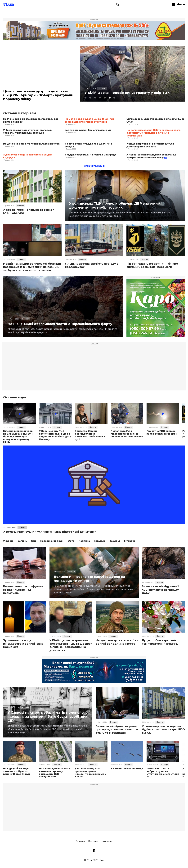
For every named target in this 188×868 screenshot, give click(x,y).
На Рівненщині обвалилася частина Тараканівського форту (60, 324)
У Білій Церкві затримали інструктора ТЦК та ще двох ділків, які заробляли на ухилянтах (71, 645)
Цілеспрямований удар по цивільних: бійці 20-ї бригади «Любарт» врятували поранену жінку (38, 95)
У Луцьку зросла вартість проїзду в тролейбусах (92, 265)
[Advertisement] (94, 368)
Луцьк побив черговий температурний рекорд (160, 642)
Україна (8, 541)
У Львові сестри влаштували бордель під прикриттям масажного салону (151, 156)
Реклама (93, 841)
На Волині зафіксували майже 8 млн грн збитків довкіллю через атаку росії (89, 120)
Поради (165, 765)
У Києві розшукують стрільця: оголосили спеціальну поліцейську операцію (28, 132)
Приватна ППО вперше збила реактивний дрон (162, 432)
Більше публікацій (94, 166)
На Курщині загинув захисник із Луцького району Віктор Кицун (17, 771)
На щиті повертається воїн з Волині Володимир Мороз (117, 642)
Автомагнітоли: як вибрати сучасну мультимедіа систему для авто (163, 773)
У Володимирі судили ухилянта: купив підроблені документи (50, 532)
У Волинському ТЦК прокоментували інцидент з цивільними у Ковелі (90, 773)
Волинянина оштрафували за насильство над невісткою (23, 590)
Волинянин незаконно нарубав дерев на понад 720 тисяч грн (89, 579)
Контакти (107, 841)
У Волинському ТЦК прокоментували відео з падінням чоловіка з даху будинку (55, 435)
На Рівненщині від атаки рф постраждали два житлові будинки (31, 120)
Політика (84, 541)
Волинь (22, 541)
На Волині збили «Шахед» (127, 769)
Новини (21, 205)
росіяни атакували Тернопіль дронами (88, 130)
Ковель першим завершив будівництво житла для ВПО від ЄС (163, 730)
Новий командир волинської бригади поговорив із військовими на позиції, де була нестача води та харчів (32, 267)
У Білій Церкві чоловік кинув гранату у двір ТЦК (127, 93)
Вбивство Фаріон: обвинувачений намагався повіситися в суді (90, 435)
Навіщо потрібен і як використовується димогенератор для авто (150, 145)
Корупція (100, 541)
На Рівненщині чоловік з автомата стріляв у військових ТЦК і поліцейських (54, 773)
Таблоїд (115, 541)
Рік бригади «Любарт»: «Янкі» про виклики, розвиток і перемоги (152, 265)
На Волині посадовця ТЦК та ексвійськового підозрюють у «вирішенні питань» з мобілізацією (153, 133)
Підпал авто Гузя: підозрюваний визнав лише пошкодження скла (127, 434)
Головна (80, 841)
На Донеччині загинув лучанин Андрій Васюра (31, 144)
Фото (71, 541)
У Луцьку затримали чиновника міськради (90, 155)
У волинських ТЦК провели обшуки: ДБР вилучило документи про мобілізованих (115, 205)
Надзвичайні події (52, 541)
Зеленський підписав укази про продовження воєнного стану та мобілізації (117, 730)
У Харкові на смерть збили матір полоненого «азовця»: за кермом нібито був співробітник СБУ (48, 717)
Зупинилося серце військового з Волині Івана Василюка (23, 644)
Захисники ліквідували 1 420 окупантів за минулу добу (160, 590)
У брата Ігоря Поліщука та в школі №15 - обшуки (89, 145)
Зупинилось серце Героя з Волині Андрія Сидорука (28, 156)
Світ (34, 541)
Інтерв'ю (130, 541)
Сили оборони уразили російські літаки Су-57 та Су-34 (155, 120)
